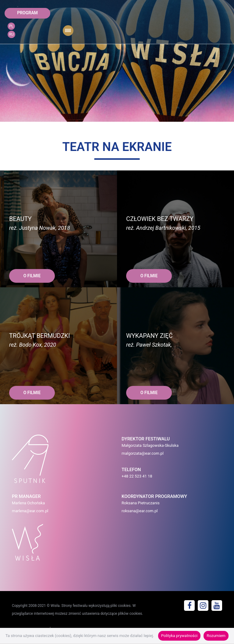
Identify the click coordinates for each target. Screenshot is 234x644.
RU (11, 34)
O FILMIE (32, 276)
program (27, 13)
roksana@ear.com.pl (140, 511)
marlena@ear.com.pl (30, 511)
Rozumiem (216, 636)
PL (11, 26)
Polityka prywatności (179, 636)
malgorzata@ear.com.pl (143, 453)
